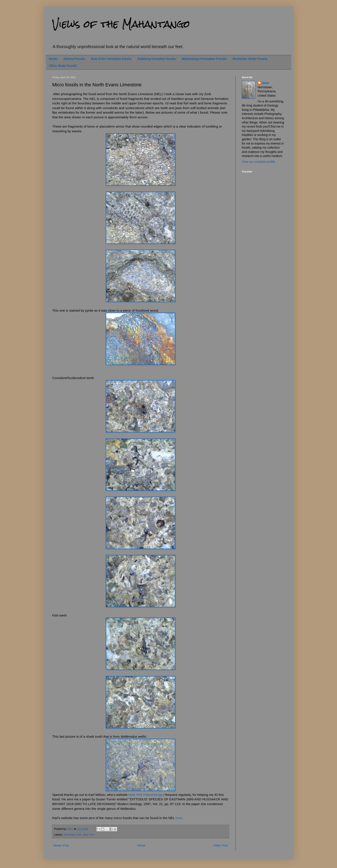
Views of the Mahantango (121, 24)
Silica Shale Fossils (63, 66)
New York (89, 835)
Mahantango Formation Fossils (204, 59)
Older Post (221, 845)
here (179, 818)
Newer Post (61, 845)
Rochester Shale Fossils (250, 59)
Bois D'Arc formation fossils (111, 59)
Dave (266, 83)
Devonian (69, 835)
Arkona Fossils (74, 59)
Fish (79, 835)
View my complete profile (258, 162)
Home (53, 59)
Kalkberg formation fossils (157, 59)
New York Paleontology (146, 795)
